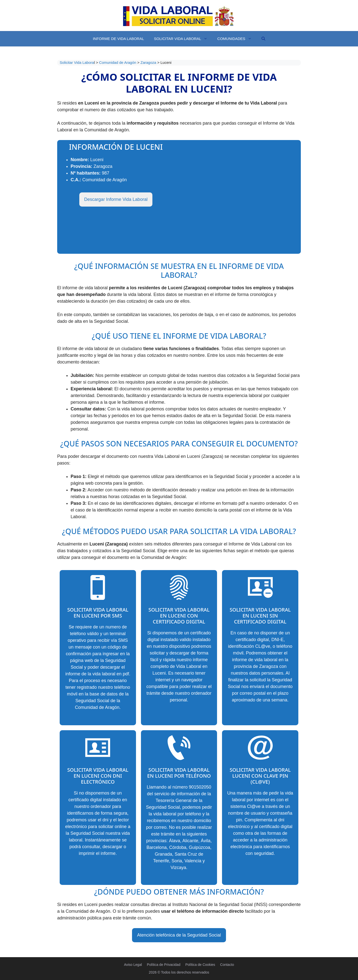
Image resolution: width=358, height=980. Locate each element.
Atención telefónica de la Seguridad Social (179, 935)
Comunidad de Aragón (118, 62)
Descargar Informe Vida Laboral (116, 199)
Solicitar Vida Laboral (183, 39)
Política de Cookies (200, 965)
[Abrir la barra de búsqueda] (263, 39)
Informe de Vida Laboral (118, 39)
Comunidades (237, 39)
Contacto (227, 965)
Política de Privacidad (164, 965)
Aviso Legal (133, 965)
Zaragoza (149, 62)
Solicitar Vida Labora (77, 62)
